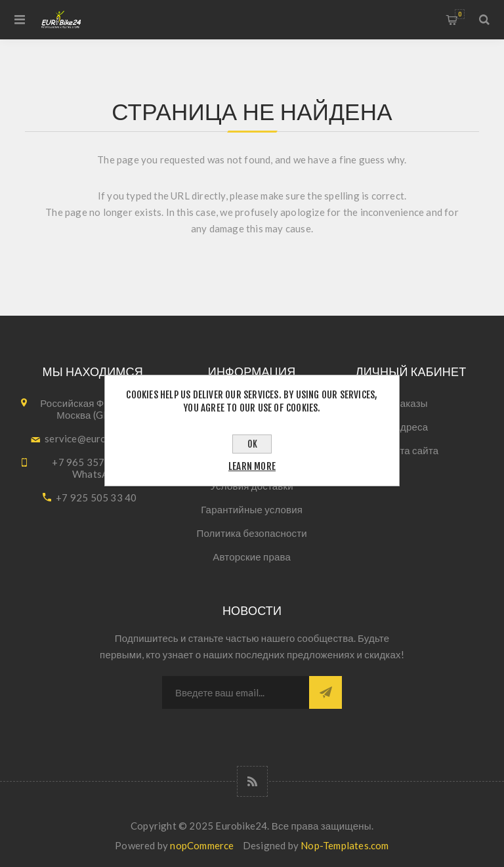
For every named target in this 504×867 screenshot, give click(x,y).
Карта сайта (411, 450)
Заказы (410, 403)
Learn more (252, 466)
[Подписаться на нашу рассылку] (236, 692)
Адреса (411, 427)
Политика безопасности (251, 533)
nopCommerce (202, 845)
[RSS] (252, 781)
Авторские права (252, 557)
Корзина (460, 14)
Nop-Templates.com (345, 845)
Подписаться (325, 692)
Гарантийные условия (252, 509)
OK (252, 444)
